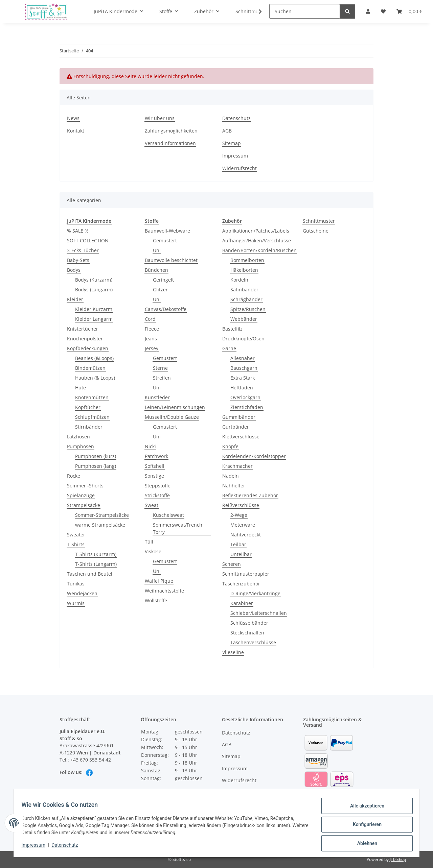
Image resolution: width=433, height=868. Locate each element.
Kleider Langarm (94, 319)
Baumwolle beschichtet (171, 260)
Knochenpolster (85, 339)
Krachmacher (237, 466)
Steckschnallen (247, 633)
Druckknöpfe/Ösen (243, 339)
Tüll (149, 542)
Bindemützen (90, 368)
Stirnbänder (89, 427)
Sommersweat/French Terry (178, 528)
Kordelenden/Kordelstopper (254, 456)
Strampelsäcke (84, 505)
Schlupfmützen (92, 417)
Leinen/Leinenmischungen (175, 407)
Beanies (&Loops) (94, 358)
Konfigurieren (364, 826)
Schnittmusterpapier (246, 574)
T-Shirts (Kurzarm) (96, 554)
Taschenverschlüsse (253, 642)
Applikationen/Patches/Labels (256, 231)
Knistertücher (83, 329)
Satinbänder (244, 290)
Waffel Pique (159, 581)
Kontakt (76, 131)
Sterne (160, 368)
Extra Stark (243, 378)
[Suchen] (305, 11)
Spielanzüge (81, 495)
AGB (227, 131)
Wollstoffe (156, 600)
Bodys (74, 270)
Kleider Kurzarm (94, 309)
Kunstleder (157, 397)
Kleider (75, 299)
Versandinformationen (170, 143)
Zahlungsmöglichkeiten (171, 131)
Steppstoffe (158, 486)
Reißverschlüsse (241, 505)
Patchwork (156, 456)
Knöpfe (230, 446)
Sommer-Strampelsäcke (102, 515)
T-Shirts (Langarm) (96, 564)
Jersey (152, 348)
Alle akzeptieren (364, 809)
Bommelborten (247, 260)
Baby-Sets (78, 260)
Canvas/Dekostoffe (166, 309)
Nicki (150, 446)
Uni (157, 250)
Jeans (151, 339)
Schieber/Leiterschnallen (259, 613)
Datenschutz (68, 847)
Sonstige (154, 476)
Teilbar (238, 544)
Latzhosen (78, 437)
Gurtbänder (236, 427)
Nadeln (231, 476)
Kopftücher (88, 407)
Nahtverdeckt (246, 535)
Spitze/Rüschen (248, 309)
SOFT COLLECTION (88, 240)
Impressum (37, 847)
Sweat (152, 505)
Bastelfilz (232, 329)
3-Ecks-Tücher (83, 250)
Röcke (74, 476)
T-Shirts (76, 544)
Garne (229, 348)
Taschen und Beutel (90, 574)
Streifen (162, 378)
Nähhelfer (234, 486)
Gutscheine (316, 231)
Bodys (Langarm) (94, 290)
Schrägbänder (246, 299)
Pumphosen (81, 446)
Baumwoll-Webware (167, 231)
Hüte (81, 388)
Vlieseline (233, 652)
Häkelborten (244, 270)
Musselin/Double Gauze (172, 417)
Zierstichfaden (247, 407)
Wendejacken (82, 593)
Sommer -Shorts (85, 486)
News (73, 118)
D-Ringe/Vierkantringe (255, 593)
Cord (150, 319)
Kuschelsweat (168, 515)
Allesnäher (243, 358)
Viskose (153, 551)
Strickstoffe (157, 495)
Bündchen (156, 270)
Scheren (232, 564)
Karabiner (242, 603)
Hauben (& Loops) (95, 378)
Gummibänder (239, 417)
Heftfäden (242, 388)
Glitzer (160, 290)
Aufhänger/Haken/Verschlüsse (257, 240)
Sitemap (232, 143)
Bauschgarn (244, 368)
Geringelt (163, 280)
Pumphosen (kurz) (96, 456)
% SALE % (78, 231)
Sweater (76, 535)
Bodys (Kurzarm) (94, 280)
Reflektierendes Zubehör (250, 495)
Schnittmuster (319, 221)
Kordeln (239, 280)
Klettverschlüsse (241, 437)
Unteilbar (241, 554)
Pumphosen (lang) (96, 466)
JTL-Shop (398, 859)
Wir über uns (160, 118)
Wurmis (76, 603)
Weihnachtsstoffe (164, 591)
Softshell (155, 466)
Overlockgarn (245, 397)
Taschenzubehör (241, 584)
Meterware (243, 525)
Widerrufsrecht (240, 168)
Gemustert (165, 240)
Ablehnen (364, 844)
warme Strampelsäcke (100, 525)
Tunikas (76, 584)
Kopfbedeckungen (88, 348)
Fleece (152, 329)
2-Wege (239, 515)
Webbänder (244, 319)
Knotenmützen (92, 397)
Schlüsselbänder (249, 623)
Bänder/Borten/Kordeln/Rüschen (259, 250)
